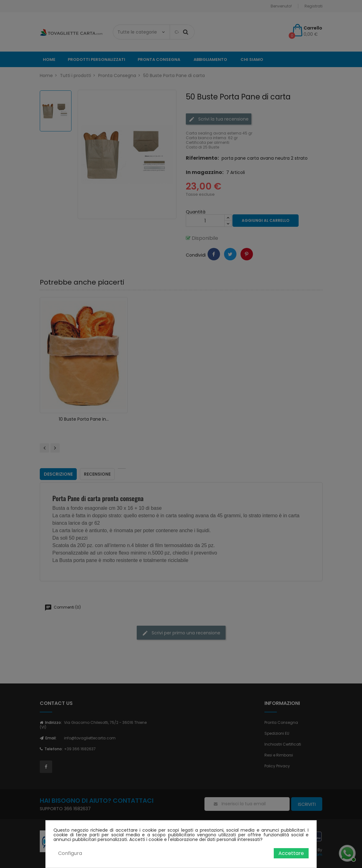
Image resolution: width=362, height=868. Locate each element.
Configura (70, 853)
